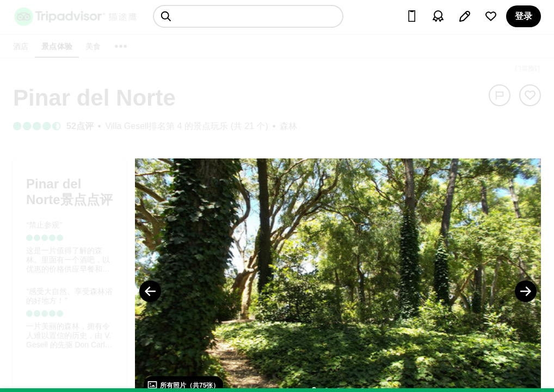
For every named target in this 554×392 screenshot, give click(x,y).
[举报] (500, 95)
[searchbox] (248, 16)
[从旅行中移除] (530, 95)
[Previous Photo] (150, 291)
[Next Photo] (526, 291)
